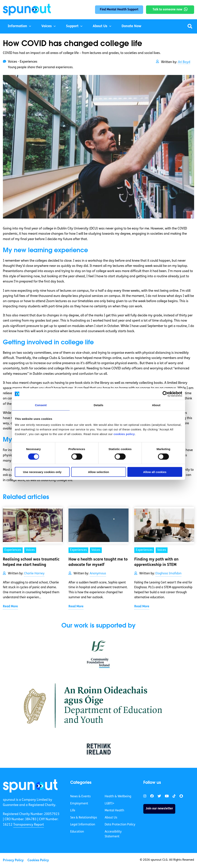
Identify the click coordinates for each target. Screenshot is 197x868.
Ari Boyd (184, 62)
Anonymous (98, 574)
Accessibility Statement (113, 834)
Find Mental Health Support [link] (119, 10)
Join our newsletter (159, 809)
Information (17, 26)
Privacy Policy (13, 860)
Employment (79, 804)
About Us (100, 26)
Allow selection (98, 472)
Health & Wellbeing (118, 797)
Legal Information (83, 825)
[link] (30, 786)
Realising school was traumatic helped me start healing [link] (31, 562)
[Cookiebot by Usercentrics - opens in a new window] (165, 394)
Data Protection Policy (120, 825)
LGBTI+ (109, 804)
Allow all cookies (155, 472)
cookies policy (124, 434)
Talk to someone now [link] (167, 10)
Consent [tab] (41, 405)
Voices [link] (30, 550)
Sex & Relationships (84, 818)
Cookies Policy (38, 860)
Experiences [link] (13, 550)
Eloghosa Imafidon (168, 574)
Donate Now (131, 26)
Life (73, 811)
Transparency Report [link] (29, 825)
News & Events (80, 797)
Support (72, 26)
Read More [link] (10, 607)
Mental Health (114, 811)
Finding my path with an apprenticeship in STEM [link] (156, 562)
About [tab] (156, 405)
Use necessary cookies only (42, 472)
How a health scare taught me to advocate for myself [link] (98, 562)
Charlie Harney (34, 574)
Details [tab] (98, 405)
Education (77, 832)
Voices (47, 26)
